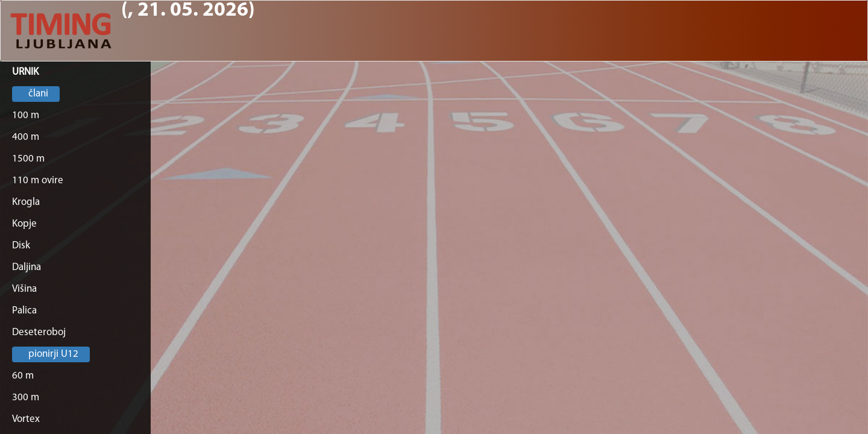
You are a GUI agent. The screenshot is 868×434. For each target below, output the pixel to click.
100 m (26, 115)
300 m (26, 398)
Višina (24, 289)
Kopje (24, 224)
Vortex (26, 419)
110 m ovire (38, 181)
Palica (24, 311)
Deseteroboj (39, 332)
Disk (21, 246)
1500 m (28, 159)
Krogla (26, 202)
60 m (23, 376)
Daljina (27, 267)
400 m (26, 137)
